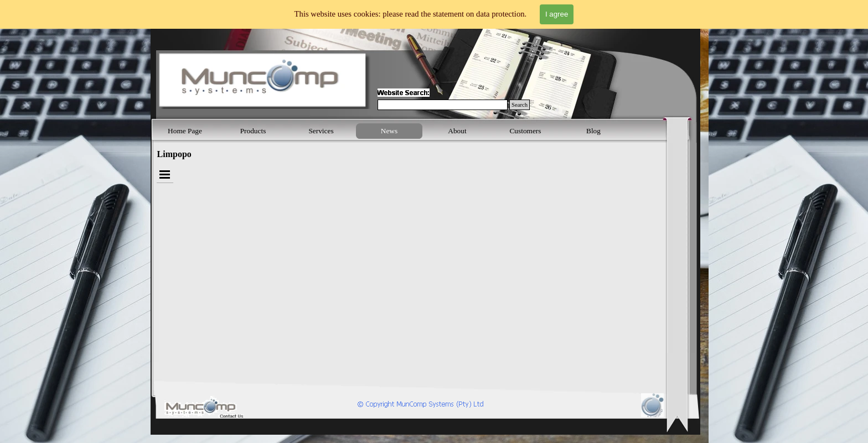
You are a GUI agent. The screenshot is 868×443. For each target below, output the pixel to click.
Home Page (185, 131)
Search (520, 105)
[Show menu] (165, 174)
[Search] (443, 105)
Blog (593, 131)
